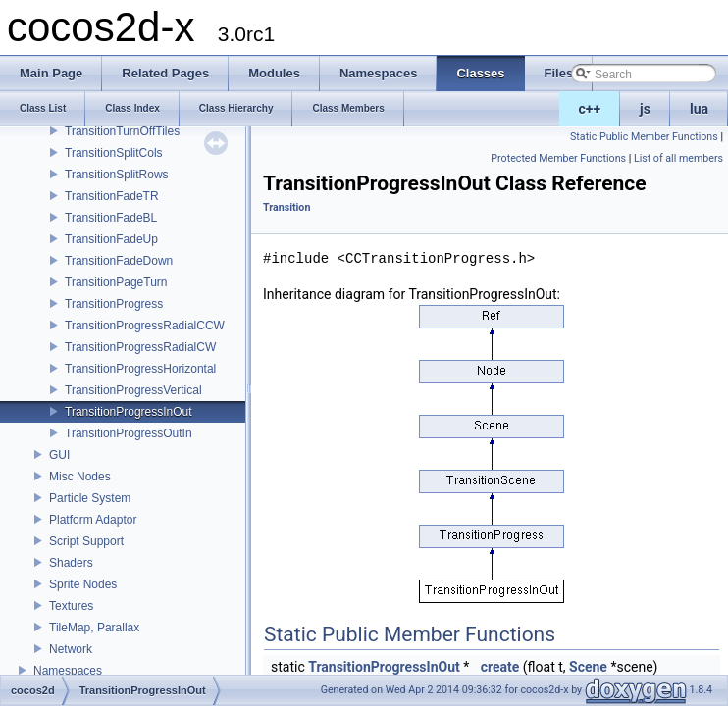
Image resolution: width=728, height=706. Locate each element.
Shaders (71, 563)
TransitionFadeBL (111, 218)
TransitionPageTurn (116, 282)
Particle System (90, 498)
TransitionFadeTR (112, 196)
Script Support (86, 541)
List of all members (678, 158)
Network (71, 649)
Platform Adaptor (93, 520)
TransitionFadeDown (119, 261)
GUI (59, 455)
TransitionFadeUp (111, 239)
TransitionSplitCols (114, 153)
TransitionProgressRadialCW (140, 347)
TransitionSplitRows (117, 175)
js (645, 109)
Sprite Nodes (83, 584)
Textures (71, 606)
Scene (588, 667)
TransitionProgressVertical (133, 390)
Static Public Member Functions (644, 137)
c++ (590, 109)
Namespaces (68, 671)
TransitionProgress (114, 304)
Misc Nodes (80, 477)
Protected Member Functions (558, 158)
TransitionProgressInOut (129, 412)
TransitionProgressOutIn (129, 433)
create (500, 667)
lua (699, 109)
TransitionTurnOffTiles (122, 131)
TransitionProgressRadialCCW (145, 326)
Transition (286, 207)
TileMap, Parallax (94, 628)
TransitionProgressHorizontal (140, 369)
